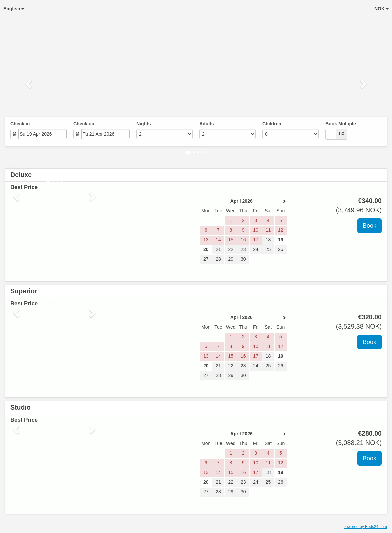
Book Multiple (341, 124)
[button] (29, 83)
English (14, 9)
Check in (20, 124)
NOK (381, 9)
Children (272, 124)
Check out (85, 124)
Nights (144, 124)
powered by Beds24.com (365, 527)
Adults (207, 124)
